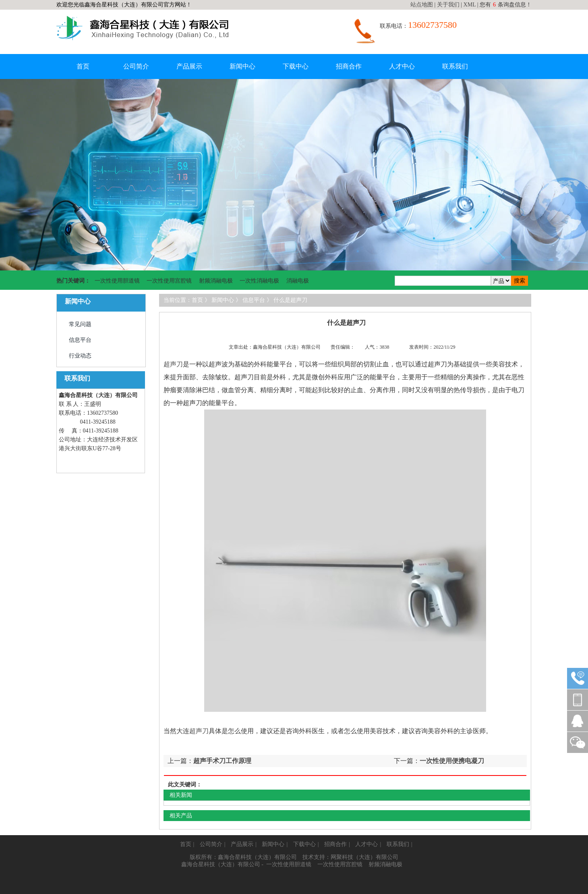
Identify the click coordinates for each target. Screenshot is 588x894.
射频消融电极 (216, 281)
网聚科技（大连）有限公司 (364, 857)
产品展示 (189, 66)
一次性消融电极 (259, 281)
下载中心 (296, 66)
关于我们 (448, 5)
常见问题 (80, 324)
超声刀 (173, 364)
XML (470, 5)
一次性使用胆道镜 (117, 281)
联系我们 (455, 66)
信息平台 (80, 340)
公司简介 (136, 66)
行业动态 (80, 356)
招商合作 (349, 66)
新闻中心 (242, 66)
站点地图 (422, 5)
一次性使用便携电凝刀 (452, 761)
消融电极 (298, 281)
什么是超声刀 (290, 300)
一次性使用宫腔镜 (169, 281)
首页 (83, 66)
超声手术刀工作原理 (222, 761)
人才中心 (402, 66)
